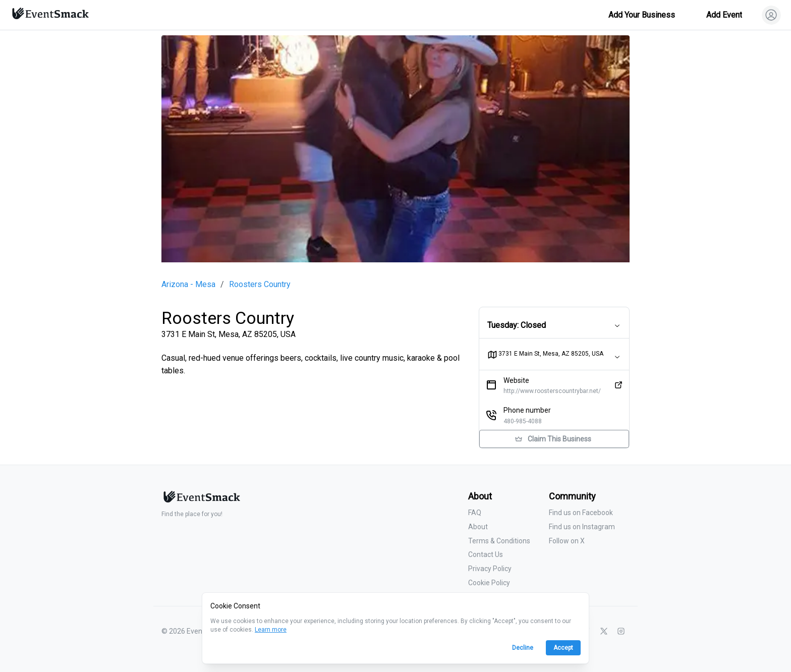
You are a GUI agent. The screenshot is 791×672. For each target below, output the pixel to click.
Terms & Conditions (499, 541)
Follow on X (567, 541)
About (478, 527)
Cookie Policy (489, 583)
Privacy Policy (490, 569)
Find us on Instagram (582, 527)
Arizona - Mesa (188, 285)
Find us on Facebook (581, 513)
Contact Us (486, 554)
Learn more (271, 630)
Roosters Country (260, 285)
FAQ (475, 513)
